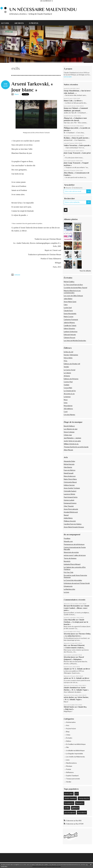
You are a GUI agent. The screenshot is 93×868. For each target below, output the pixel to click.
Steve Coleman (69, 432)
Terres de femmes (70, 558)
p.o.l (77, 794)
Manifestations (71, 763)
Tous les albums (85, 271)
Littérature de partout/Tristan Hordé (77, 583)
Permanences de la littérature (74, 544)
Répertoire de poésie (71, 552)
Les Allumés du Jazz (71, 429)
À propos (34, 23)
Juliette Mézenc (69, 322)
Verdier (66, 367)
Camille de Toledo (70, 325)
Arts (68, 725)
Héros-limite (68, 358)
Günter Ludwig (69, 500)
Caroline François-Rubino (73, 524)
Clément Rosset (69, 338)
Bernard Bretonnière (72, 606)
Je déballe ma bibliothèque (75, 750)
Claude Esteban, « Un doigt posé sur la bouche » (76, 622)
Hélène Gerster (69, 485)
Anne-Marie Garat (70, 302)
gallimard (75, 808)
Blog (68, 732)
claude (66, 669)
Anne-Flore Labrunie (71, 509)
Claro (66, 305)
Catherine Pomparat (71, 319)
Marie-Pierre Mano (70, 479)
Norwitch (67, 561)
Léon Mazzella (69, 620)
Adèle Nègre (68, 518)
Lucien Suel (68, 308)
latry (66, 645)
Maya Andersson (70, 476)
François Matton (70, 470)
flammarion (80, 803)
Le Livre (66, 592)
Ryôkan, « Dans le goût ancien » (77, 138)
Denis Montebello (70, 314)
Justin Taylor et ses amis (72, 441)
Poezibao (67, 538)
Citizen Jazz (68, 435)
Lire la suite (68, 77)
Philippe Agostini (70, 521)
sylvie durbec (69, 697)
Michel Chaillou (69, 282)
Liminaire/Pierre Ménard (72, 564)
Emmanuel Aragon (70, 503)
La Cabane (67, 373)
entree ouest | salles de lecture (75, 555)
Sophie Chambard (72, 776)
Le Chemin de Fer (70, 391)
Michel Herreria (69, 464)
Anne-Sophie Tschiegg (72, 488)
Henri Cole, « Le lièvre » (73, 101)
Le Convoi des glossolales (73, 580)
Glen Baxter (68, 467)
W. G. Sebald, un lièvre (81, 669)
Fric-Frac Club (68, 572)
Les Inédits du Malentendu (75, 757)
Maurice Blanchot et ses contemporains (72, 292)
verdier (67, 808)
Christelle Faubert (70, 491)
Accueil (5, 23)
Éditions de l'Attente (71, 379)
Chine (68, 735)
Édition (69, 741)
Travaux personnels (73, 779)
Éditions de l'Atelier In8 (72, 364)
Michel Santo (69, 707)
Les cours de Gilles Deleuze (73, 296)
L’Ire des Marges (69, 415)
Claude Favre (68, 311)
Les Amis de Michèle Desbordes (75, 340)
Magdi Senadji (69, 473)
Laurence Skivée (69, 494)
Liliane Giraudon (69, 328)
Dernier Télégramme (71, 355)
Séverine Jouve (69, 634)
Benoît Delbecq (69, 426)
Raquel (66, 515)
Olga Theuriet (69, 506)
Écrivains (69, 738)
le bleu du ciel (68, 352)
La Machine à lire (69, 589)
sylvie (66, 678)
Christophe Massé (70, 482)
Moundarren (68, 406)
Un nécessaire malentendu (43, 9)
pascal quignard (70, 812)
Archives (19, 23)
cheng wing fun (84, 798)
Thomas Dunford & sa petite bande (76, 447)
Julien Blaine (68, 299)
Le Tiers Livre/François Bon (73, 285)
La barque (67, 397)
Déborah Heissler (70, 335)
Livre (68, 760)
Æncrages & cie (69, 394)
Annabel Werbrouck (71, 512)
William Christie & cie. (71, 444)
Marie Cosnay (69, 317)
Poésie (69, 769)
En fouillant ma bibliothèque (76, 744)
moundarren (82, 812)
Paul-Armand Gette (71, 497)
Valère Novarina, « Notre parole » (77, 145)
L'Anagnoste (68, 586)
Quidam (66, 385)
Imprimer (16, 275)
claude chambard (71, 688)
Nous (66, 400)
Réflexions (70, 772)
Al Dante (67, 376)
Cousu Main (68, 388)
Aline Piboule (68, 450)
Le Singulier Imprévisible (74, 754)
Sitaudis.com (68, 541)
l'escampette (69, 803)
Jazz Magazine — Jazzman (72, 438)
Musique (69, 766)
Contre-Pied (68, 382)
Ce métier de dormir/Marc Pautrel (75, 288)
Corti (66, 412)
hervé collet (69, 794)
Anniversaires (71, 722)
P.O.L (66, 361)
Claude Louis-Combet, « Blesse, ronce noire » (76, 608)
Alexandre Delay (69, 461)
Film (67, 747)
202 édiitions (68, 409)
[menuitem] (6, 23)
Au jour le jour (71, 728)
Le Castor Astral (69, 370)
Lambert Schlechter (71, 332)
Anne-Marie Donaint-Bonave (74, 527)
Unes (66, 403)
